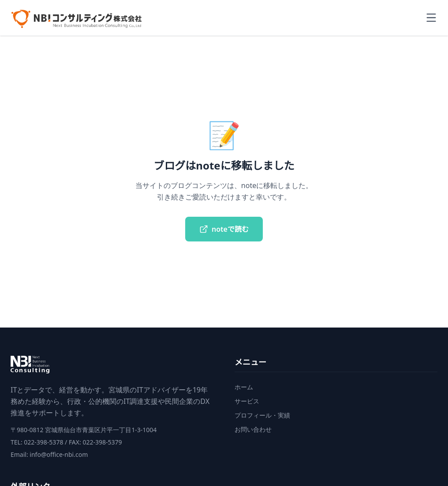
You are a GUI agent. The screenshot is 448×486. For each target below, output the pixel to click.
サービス (247, 401)
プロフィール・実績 (262, 415)
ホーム (244, 387)
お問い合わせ (253, 429)
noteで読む (224, 229)
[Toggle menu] (431, 18)
